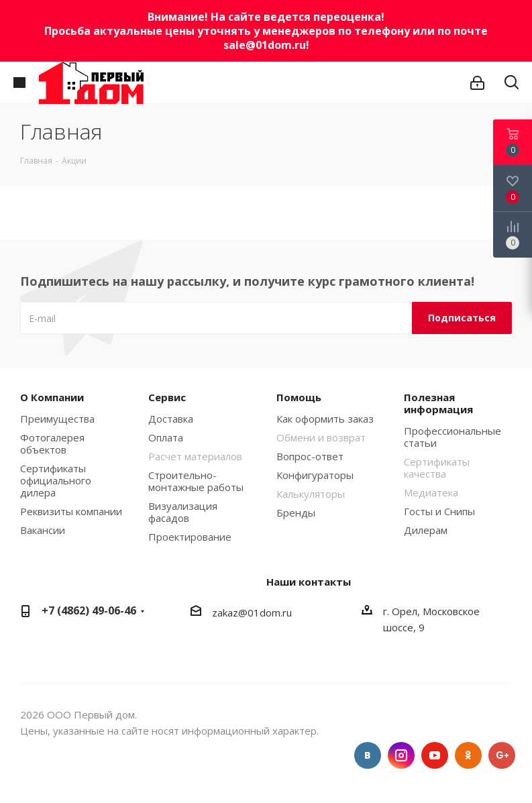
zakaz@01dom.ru (252, 612)
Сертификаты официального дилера (56, 480)
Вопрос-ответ (310, 456)
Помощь (299, 397)
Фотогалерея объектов (52, 443)
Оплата (166, 437)
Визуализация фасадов (183, 512)
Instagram (401, 755)
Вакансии (43, 530)
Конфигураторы (315, 475)
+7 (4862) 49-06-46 (89, 610)
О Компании (52, 397)
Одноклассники (468, 755)
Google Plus (502, 755)
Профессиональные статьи (453, 437)
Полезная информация (438, 403)
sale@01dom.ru (265, 45)
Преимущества (57, 419)
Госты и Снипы (439, 511)
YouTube (435, 755)
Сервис (167, 397)
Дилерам (426, 530)
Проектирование (190, 537)
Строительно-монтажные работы (196, 481)
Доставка (171, 419)
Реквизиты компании (71, 511)
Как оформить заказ (325, 419)
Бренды (296, 513)
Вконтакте (368, 755)
